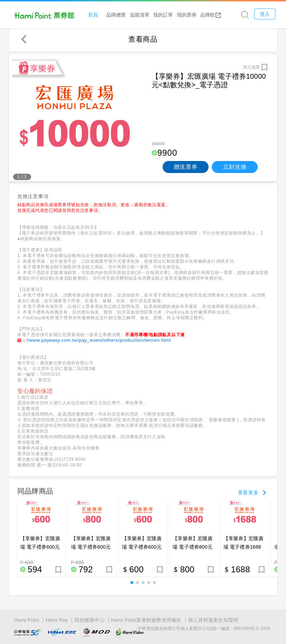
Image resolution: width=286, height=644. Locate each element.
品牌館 (213, 15)
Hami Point (27, 620)
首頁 (95, 15)
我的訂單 (165, 15)
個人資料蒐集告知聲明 (213, 620)
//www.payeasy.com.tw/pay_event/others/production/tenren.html (98, 342)
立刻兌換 (235, 169)
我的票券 (188, 15)
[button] (132, 584)
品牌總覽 (118, 15)
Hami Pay (57, 620)
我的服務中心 (89, 620)
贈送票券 (186, 169)
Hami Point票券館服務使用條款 (146, 620)
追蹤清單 (141, 15)
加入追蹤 (251, 69)
